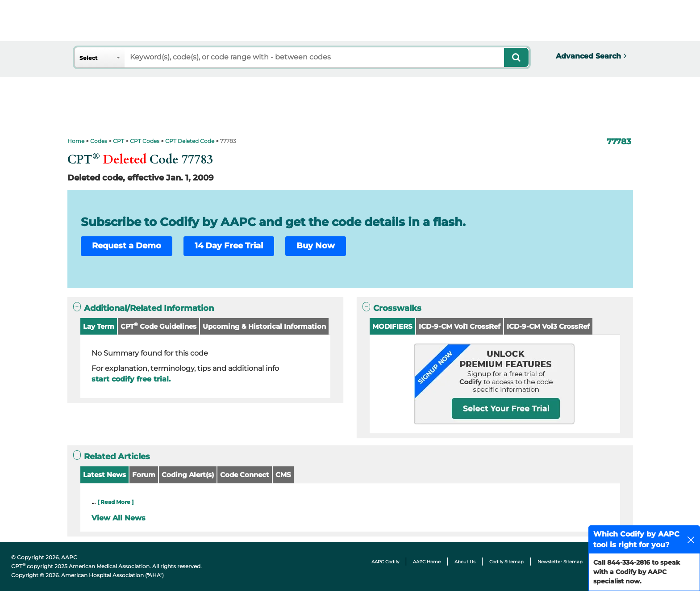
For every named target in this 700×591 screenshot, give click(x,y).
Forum (144, 475)
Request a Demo (127, 246)
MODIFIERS (392, 326)
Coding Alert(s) (188, 475)
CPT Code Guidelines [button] (158, 326)
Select (88, 58)
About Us (465, 562)
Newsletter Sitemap (560, 562)
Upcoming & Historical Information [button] (264, 326)
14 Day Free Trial (229, 246)
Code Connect (245, 475)
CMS (283, 475)
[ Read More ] (115, 502)
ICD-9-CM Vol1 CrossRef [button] (460, 326)
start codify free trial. (131, 379)
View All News (119, 518)
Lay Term (99, 326)
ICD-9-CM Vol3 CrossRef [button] (548, 326)
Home (76, 141)
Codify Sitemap (506, 562)
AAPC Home (427, 562)
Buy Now (316, 246)
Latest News (104, 475)
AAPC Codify (385, 562)
